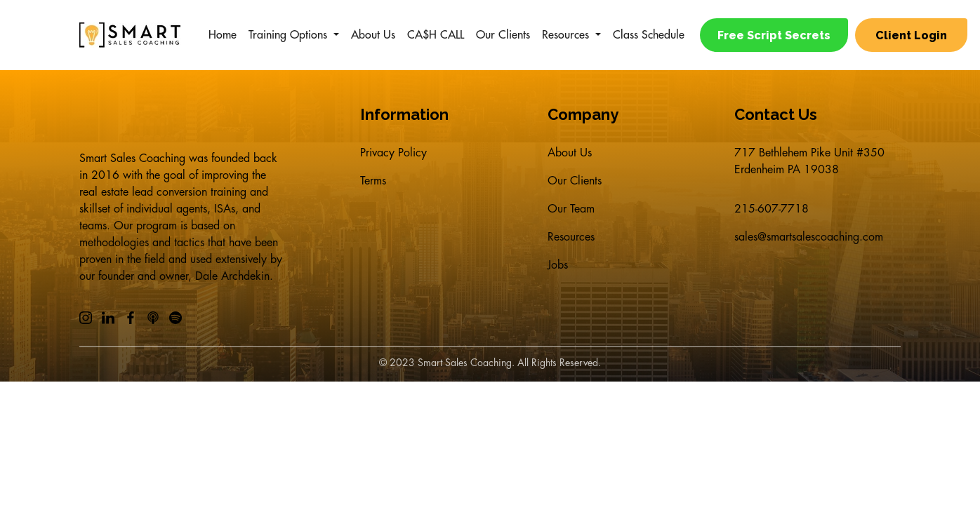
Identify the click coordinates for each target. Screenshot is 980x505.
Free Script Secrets (774, 35)
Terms (373, 181)
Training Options (288, 35)
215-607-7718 (772, 209)
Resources (565, 35)
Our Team (571, 209)
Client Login (911, 35)
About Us (373, 35)
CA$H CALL (436, 35)
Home (223, 35)
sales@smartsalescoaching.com (809, 237)
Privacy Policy (393, 153)
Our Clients (503, 35)
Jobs (558, 265)
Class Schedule (649, 35)
